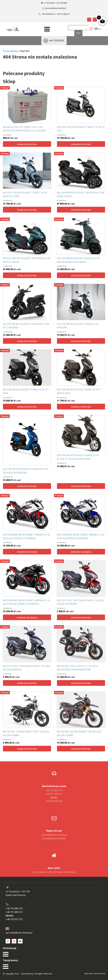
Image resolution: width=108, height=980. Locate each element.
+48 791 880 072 (54, 794)
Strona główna (11, 51)
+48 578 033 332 (54, 799)
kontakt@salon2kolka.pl (54, 838)
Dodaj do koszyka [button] (27, 144)
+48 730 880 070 (48, 14)
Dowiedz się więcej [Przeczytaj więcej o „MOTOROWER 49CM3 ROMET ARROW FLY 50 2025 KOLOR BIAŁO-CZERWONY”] (27, 552)
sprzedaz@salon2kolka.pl (56, 8)
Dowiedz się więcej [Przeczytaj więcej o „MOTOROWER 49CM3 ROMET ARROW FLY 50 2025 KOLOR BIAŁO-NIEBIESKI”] (81, 552)
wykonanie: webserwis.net (95, 973)
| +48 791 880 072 (63, 14)
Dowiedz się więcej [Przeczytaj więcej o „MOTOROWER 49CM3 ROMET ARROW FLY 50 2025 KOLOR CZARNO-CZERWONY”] (27, 618)
